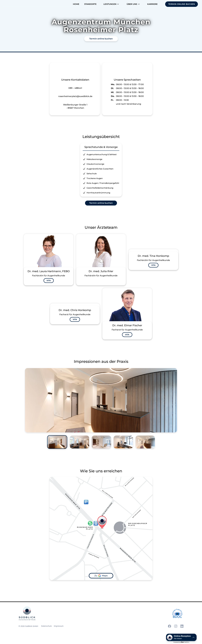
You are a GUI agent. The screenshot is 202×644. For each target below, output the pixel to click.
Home (76, 4)
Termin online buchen (101, 39)
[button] (111, 4)
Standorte (90, 4)
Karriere (152, 4)
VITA (49, 280)
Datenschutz (47, 626)
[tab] (57, 442)
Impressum (59, 626)
